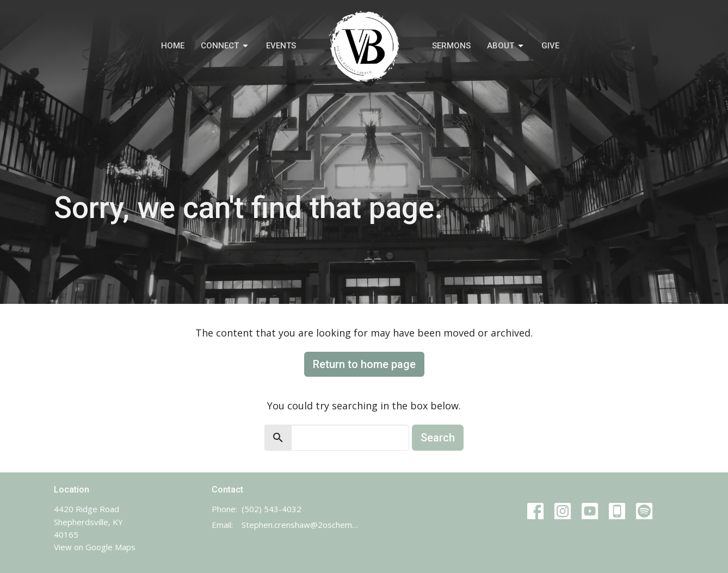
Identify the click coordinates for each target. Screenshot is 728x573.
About (506, 46)
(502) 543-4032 (272, 509)
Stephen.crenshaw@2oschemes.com (300, 525)
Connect (225, 46)
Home (173, 46)
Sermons (451, 46)
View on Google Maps (95, 547)
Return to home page (364, 364)
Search (438, 438)
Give (550, 46)
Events (281, 46)
